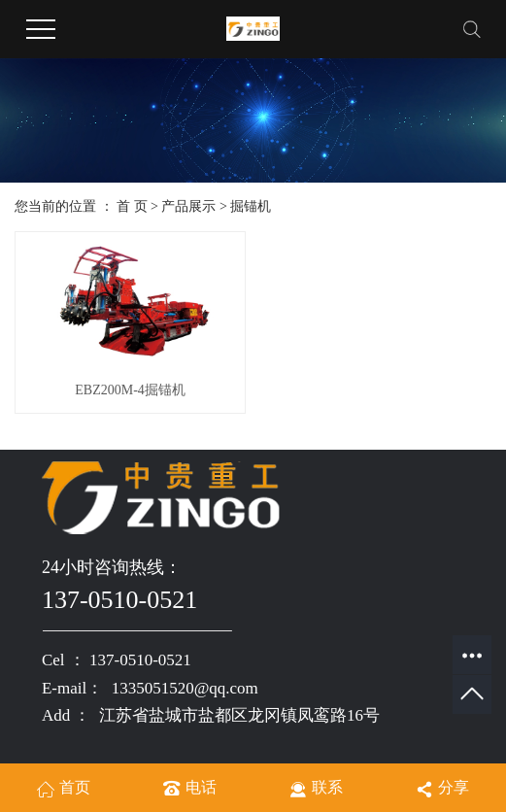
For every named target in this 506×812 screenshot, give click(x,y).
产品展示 (188, 206)
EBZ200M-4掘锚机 (130, 390)
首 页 (132, 206)
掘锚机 (251, 206)
